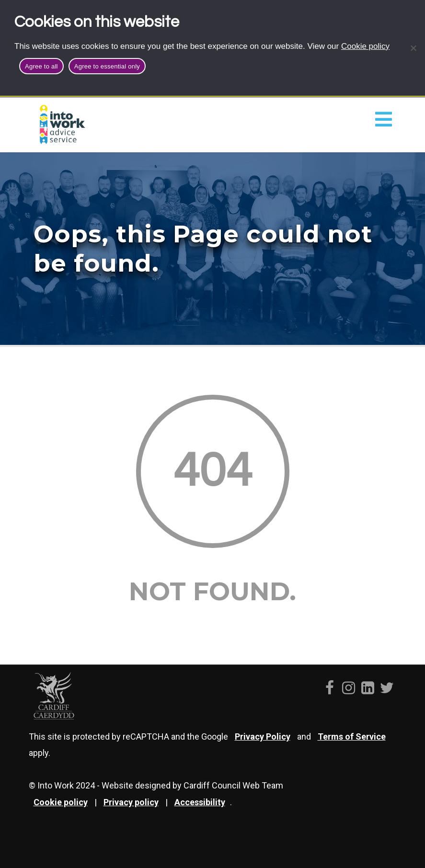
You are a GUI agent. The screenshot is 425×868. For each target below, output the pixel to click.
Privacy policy (131, 802)
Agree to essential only (107, 66)
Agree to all (41, 66)
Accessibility (200, 802)
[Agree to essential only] (413, 48)
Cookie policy (365, 46)
